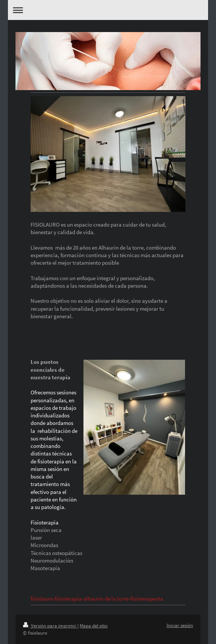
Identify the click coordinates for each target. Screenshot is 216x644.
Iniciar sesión (180, 625)
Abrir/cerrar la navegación (108, 10)
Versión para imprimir (50, 626)
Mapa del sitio (94, 626)
